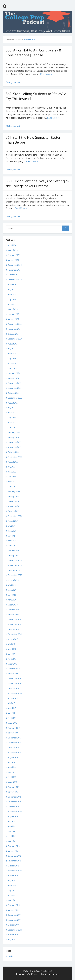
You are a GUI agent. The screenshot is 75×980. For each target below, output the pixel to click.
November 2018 (14, 684)
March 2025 (13, 309)
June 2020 (12, 590)
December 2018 (14, 679)
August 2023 (13, 403)
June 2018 (12, 708)
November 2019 (14, 624)
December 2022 (15, 442)
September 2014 (15, 930)
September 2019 (15, 634)
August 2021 (13, 521)
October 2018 (13, 688)
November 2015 (14, 861)
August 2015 (13, 876)
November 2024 (15, 329)
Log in (10, 956)
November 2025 (15, 270)
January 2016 (13, 851)
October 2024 (14, 334)
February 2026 (14, 255)
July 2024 (12, 349)
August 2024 (13, 344)
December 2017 (14, 738)
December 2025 (15, 265)
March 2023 (13, 427)
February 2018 (14, 728)
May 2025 (12, 299)
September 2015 (15, 871)
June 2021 (12, 531)
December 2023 (15, 383)
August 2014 (13, 935)
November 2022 (15, 447)
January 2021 (13, 555)
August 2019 (13, 639)
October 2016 (13, 807)
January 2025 (13, 319)
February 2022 (14, 492)
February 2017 (14, 787)
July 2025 (12, 290)
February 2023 (14, 432)
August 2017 (13, 757)
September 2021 (15, 516)
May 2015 (12, 890)
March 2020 (13, 605)
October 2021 (13, 511)
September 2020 (15, 575)
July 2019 (11, 644)
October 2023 (14, 393)
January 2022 (13, 496)
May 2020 (12, 595)
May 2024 (12, 359)
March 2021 (12, 546)
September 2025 (15, 280)
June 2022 (12, 472)
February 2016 (14, 846)
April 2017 (12, 777)
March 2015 (12, 900)
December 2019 (14, 619)
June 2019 (12, 649)
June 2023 (12, 413)
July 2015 (11, 880)
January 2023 (13, 437)
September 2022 (15, 457)
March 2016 (12, 841)
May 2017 (12, 772)
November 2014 (14, 920)
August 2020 (13, 580)
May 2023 (12, 418)
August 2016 (13, 817)
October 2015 (13, 866)
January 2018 (13, 733)
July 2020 (12, 585)
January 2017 (13, 792)
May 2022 (12, 477)
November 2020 (15, 565)
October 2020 (14, 570)
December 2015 (14, 856)
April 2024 (12, 363)
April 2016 (12, 836)
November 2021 (14, 506)
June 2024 (12, 354)
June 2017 (12, 767)
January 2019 (13, 674)
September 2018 (15, 693)
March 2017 (12, 782)
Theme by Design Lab (49, 974)
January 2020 (13, 615)
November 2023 (15, 388)
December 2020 (15, 560)
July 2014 (11, 940)
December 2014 (14, 915)
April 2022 (12, 482)
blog (10, 82)
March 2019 (12, 664)
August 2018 (13, 698)
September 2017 (15, 752)
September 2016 (15, 812)
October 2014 (13, 925)
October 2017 (13, 747)
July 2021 (11, 526)
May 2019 (12, 654)
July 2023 (12, 408)
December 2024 (15, 324)
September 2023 (15, 398)
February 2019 (14, 669)
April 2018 (12, 718)
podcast (16, 82)
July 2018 (11, 703)
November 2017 (14, 743)
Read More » (46, 74)
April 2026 (12, 245)
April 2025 (12, 304)
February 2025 (14, 314)
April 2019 (12, 659)
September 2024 (15, 339)
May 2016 (12, 831)
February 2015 (14, 905)
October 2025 (14, 275)
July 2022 (12, 467)
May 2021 (12, 536)
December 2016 (14, 797)
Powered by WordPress (26, 974)
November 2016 (14, 802)
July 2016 (11, 821)
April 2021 (12, 541)
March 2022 (13, 486)
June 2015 (12, 885)
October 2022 (14, 452)
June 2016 (12, 826)
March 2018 (12, 723)
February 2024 (14, 373)
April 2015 (12, 895)
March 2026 (13, 250)
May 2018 (12, 713)
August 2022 (13, 462)
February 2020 (14, 610)
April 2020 (12, 600)
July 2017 (11, 762)
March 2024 (13, 368)
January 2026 (13, 260)
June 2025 (12, 294)
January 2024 (13, 378)
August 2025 (13, 285)
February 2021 (14, 551)
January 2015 (13, 910)
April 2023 (12, 423)
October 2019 (13, 629)
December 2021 (14, 501)
